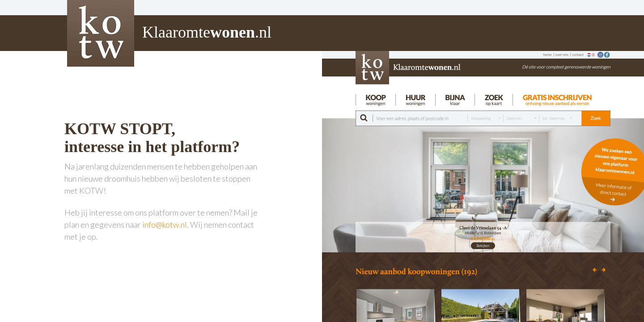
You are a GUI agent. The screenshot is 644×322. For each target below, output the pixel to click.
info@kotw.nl (165, 225)
